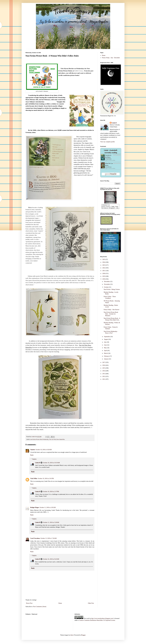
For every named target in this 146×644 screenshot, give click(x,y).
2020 (104, 274)
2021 (104, 272)
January (106, 360)
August (106, 340)
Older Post (91, 603)
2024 (104, 263)
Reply (32, 455)
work (88, 618)
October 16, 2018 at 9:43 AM (51, 559)
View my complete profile (108, 142)
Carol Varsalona (35, 538)
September (107, 337)
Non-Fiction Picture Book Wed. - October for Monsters (111, 315)
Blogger (83, 635)
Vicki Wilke (34, 479)
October (106, 288)
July (105, 343)
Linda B (38, 463)
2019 (104, 277)
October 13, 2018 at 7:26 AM (49, 538)
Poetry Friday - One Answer (111, 310)
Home (60, 603)
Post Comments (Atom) (40, 607)
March (106, 354)
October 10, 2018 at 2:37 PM (51, 492)
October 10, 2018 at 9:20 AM (44, 450)
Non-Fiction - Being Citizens (112, 290)
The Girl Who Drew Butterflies (57, 439)
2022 (104, 269)
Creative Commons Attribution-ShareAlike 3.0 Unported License (97, 620)
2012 (104, 377)
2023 (104, 266)
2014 (104, 372)
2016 (104, 366)
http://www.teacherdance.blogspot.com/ (102, 618)
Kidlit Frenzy (79, 71)
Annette (33, 450)
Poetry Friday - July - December (111, 58)
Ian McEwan (109, 167)
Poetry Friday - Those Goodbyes (110, 298)
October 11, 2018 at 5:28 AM (51, 522)
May (105, 349)
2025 (104, 260)
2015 (104, 369)
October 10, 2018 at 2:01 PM (46, 479)
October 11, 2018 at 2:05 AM (48, 507)
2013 (104, 375)
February (107, 357)
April (106, 351)
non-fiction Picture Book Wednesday (39, 439)
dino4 (72, 635)
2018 (104, 280)
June (105, 346)
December (107, 282)
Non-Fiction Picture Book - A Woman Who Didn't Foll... (112, 320)
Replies (34, 459)
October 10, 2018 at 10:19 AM (51, 463)
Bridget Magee (35, 507)
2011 (104, 380)
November (107, 285)
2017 (104, 363)
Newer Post (29, 603)
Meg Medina (109, 159)
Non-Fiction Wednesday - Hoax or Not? (111, 333)
